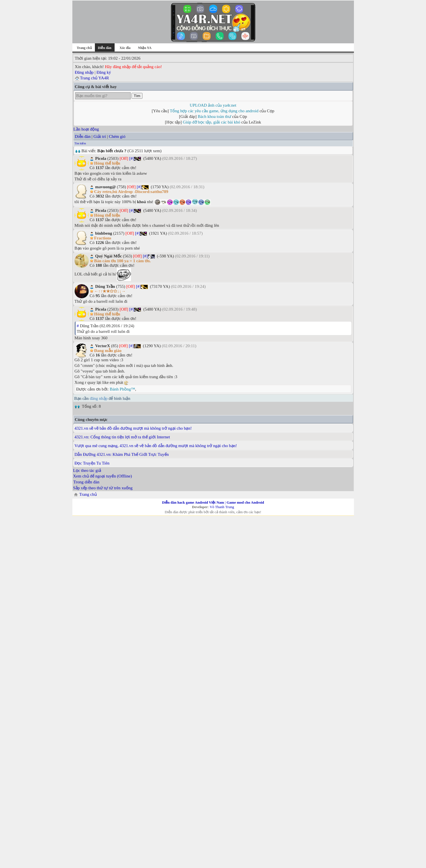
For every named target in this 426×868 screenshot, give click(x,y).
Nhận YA (145, 48)
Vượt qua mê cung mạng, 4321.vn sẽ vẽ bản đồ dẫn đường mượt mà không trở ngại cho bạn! (156, 446)
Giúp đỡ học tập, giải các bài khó (211, 122)
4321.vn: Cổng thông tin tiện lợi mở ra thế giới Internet (122, 437)
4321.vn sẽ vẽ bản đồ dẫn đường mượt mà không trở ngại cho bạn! (133, 428)
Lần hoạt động (86, 129)
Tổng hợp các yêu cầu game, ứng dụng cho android (214, 111)
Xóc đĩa (125, 48)
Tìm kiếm (80, 143)
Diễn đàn (83, 136)
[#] (132, 158)
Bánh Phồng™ (122, 389)
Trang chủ (84, 48)
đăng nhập (99, 398)
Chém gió (117, 136)
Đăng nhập (84, 72)
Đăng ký (104, 72)
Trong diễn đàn (86, 482)
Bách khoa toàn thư (214, 116)
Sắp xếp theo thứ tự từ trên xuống (103, 488)
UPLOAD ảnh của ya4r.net (213, 105)
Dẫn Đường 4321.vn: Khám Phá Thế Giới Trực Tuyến (122, 454)
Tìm (137, 96)
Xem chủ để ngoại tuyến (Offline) (103, 476)
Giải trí (100, 136)
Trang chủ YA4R (94, 78)
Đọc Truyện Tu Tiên (92, 463)
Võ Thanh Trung (222, 507)
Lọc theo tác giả (87, 470)
